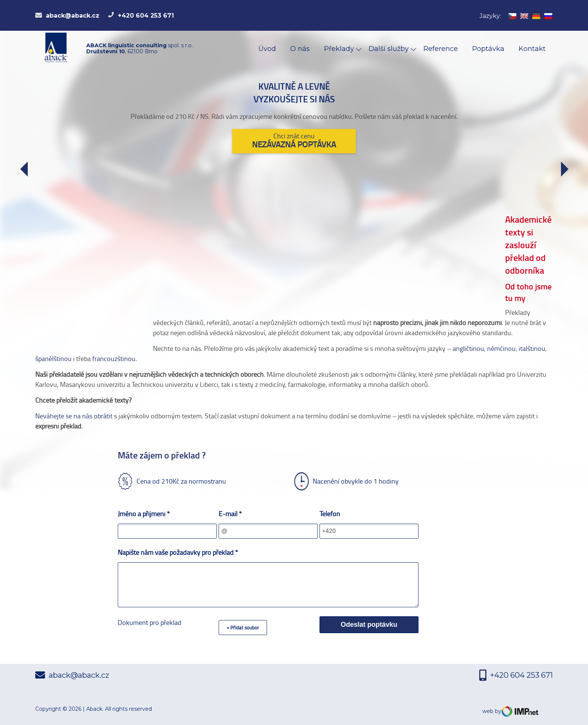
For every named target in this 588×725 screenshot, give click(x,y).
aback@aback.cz (67, 16)
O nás (300, 49)
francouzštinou (114, 358)
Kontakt (532, 49)
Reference (441, 49)
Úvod (267, 49)
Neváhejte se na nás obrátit (74, 416)
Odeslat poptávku (369, 625)
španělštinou (53, 358)
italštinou (532, 348)
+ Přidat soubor (243, 628)
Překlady (340, 49)
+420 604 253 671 (141, 16)
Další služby (390, 49)
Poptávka (488, 49)
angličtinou (468, 348)
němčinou (501, 348)
